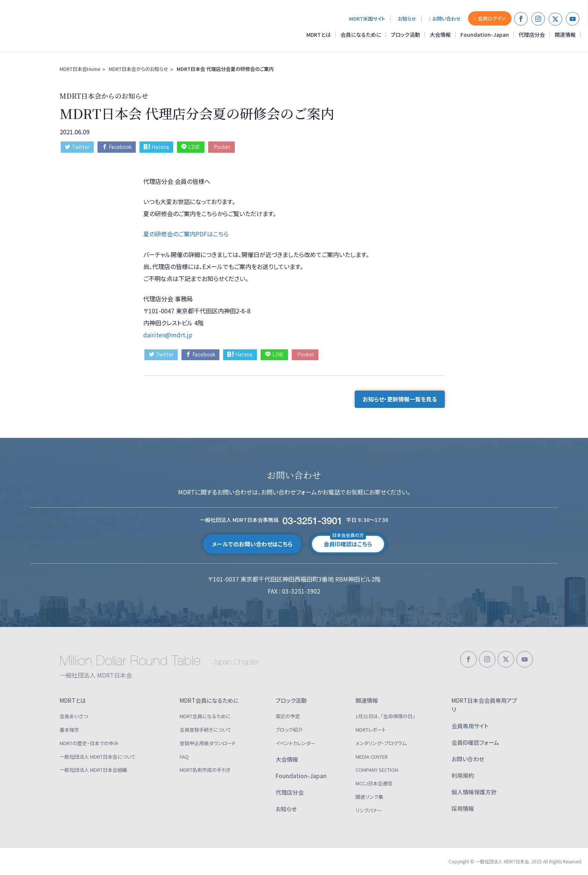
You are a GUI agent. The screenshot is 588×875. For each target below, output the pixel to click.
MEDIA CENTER (372, 757)
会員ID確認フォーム (475, 742)
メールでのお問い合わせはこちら (252, 544)
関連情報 (565, 35)
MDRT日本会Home (80, 69)
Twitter (77, 147)
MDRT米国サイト (367, 19)
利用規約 (463, 775)
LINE (190, 147)
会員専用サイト (470, 726)
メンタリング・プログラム (381, 743)
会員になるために (361, 35)
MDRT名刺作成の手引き (205, 770)
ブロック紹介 (289, 730)
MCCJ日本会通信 (374, 783)
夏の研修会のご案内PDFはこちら (186, 234)
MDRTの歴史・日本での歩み (89, 743)
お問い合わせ (445, 19)
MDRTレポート (371, 730)
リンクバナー (369, 810)
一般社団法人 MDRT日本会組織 (93, 770)
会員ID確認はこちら (348, 541)
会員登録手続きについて (205, 730)
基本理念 (69, 730)
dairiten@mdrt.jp (168, 335)
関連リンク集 (369, 797)
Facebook (117, 147)
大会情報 (440, 35)
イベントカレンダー (295, 743)
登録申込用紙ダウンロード (208, 743)
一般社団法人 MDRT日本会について (98, 757)
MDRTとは (319, 35)
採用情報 (463, 808)
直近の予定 (288, 716)
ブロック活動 (405, 35)
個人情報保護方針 (474, 792)
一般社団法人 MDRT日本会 (58, 26)
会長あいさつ (74, 716)
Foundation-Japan (485, 35)
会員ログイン (490, 18)
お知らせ (407, 19)
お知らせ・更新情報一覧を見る (400, 399)
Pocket (222, 147)
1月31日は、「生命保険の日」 (385, 716)
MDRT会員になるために (209, 700)
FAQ (184, 757)
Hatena (156, 147)
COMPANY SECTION (377, 770)
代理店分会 (532, 35)
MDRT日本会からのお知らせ (139, 69)
